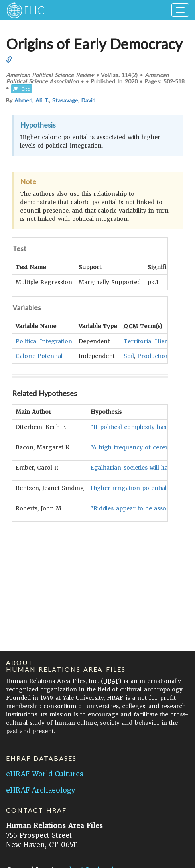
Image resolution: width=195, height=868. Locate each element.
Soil (129, 356)
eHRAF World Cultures (45, 774)
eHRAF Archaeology (41, 790)
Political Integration (44, 341)
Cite (22, 89)
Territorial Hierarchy (153, 341)
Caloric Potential (39, 356)
